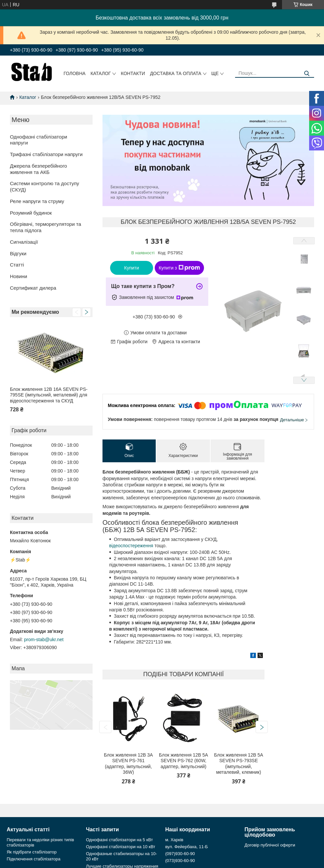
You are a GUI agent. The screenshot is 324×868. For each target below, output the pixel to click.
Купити (132, 268)
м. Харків (174, 840)
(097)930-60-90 (180, 854)
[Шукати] (307, 74)
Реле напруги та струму (37, 201)
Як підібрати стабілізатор (32, 852)
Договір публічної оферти (270, 845)
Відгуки (18, 253)
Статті (17, 265)
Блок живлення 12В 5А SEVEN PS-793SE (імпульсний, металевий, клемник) (239, 764)
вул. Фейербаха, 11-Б (187, 847)
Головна (74, 73)
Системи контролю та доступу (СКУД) (44, 186)
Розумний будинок (31, 213)
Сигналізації (24, 242)
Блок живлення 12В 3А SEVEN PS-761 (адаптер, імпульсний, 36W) (128, 764)
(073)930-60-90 (180, 861)
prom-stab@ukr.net (44, 640)
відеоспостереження (131, 546)
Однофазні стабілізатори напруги (39, 140)
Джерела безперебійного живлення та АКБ (39, 169)
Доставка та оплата (176, 73)
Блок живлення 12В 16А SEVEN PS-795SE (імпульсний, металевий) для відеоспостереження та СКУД (49, 395)
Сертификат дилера (33, 288)
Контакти (133, 73)
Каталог (101, 73)
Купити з (179, 268)
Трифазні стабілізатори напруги (46, 154)
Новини (19, 276)
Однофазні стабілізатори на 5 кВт (119, 840)
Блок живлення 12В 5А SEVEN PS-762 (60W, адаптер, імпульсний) (183, 761)
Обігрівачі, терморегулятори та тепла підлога (45, 227)
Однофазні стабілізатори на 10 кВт (121, 847)
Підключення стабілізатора (33, 859)
